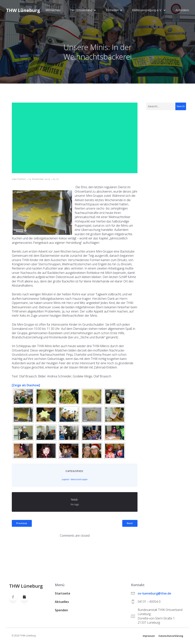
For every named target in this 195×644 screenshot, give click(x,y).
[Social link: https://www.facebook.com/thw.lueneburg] (15, 597)
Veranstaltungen (79, 480)
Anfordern (182, 10)
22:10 (56, 179)
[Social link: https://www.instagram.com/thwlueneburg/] (26, 597)
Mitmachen (53, 10)
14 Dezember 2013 (39, 179)
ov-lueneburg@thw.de (154, 594)
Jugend (65, 480)
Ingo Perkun (19, 179)
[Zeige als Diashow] (26, 386)
